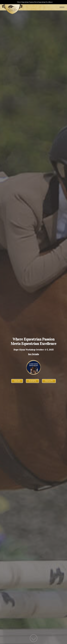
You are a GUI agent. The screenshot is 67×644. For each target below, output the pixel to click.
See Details (33, 354)
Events (32, 381)
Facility (49, 381)
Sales (17, 381)
